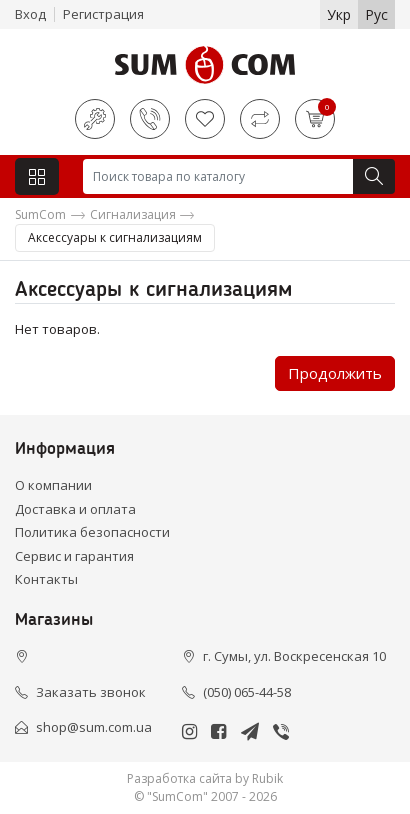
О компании (53, 485)
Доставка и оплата (75, 509)
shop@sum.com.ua (94, 727)
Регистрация (103, 14)
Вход (30, 14)
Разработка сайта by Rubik (205, 778)
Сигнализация (133, 214)
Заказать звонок (91, 692)
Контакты (46, 579)
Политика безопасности (92, 532)
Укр (339, 14)
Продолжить (335, 373)
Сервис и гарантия (74, 556)
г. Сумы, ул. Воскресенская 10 (294, 656)
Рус (376, 14)
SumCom (40, 214)
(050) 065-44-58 (247, 692)
